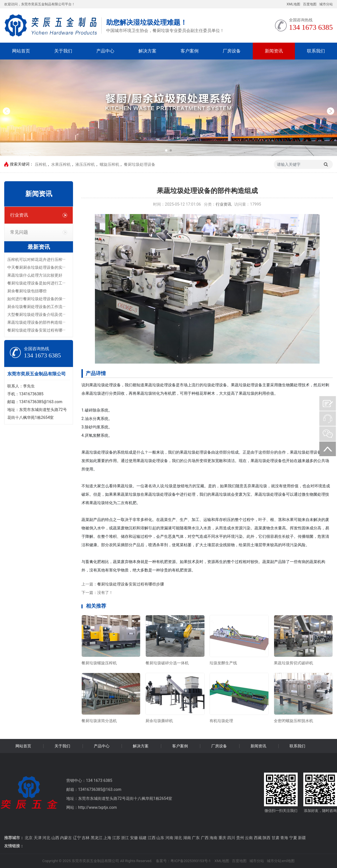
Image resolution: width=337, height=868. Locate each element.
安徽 (134, 838)
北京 (29, 838)
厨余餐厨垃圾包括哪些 (27, 291)
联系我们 (316, 51)
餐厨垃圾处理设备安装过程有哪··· (36, 330)
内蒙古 (66, 838)
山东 (160, 838)
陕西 (267, 838)
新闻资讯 (274, 51)
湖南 (187, 838)
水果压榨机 (61, 164)
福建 (143, 838)
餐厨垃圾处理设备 (140, 164)
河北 (46, 838)
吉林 (86, 838)
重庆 (222, 838)
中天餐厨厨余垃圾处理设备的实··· (36, 267)
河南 (169, 838)
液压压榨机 (85, 164)
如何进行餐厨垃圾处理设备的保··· (36, 299)
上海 (107, 838)
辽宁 (77, 838)
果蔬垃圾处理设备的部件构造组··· (36, 322)
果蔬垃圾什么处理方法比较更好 (35, 275)
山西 (55, 838)
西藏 (258, 838)
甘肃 (275, 838)
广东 (196, 838)
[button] (6, 111)
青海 (284, 838)
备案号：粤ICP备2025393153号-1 (183, 861)
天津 (38, 838)
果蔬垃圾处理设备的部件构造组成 (207, 191)
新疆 (302, 838)
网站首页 (21, 51)
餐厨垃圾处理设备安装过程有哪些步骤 (131, 584)
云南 (249, 838)
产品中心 (105, 51)
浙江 (125, 838)
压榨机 (41, 164)
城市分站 (326, 4)
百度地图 (310, 4)
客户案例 (190, 51)
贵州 (240, 838)
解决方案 (147, 51)
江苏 (116, 838)
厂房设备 (232, 51)
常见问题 (39, 232)
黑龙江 (97, 838)
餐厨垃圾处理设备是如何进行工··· (36, 283)
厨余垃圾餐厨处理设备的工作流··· (36, 307)
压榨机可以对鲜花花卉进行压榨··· (36, 260)
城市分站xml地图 (281, 861)
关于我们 (63, 51)
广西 (205, 838)
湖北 (178, 838)
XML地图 (293, 4)
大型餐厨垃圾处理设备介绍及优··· (36, 314)
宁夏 (293, 838)
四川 (231, 838)
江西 (152, 838)
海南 (213, 838)
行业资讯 (39, 215)
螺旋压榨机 (110, 164)
